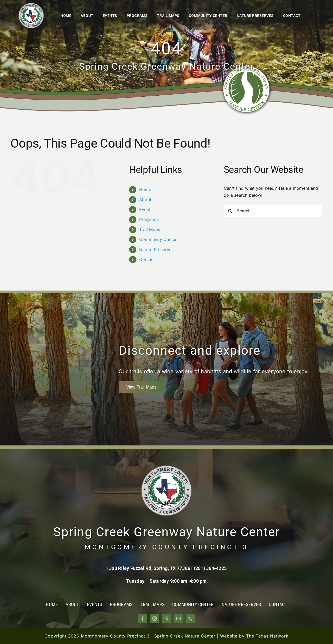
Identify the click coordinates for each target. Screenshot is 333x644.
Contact (147, 259)
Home (145, 189)
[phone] (190, 619)
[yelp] (166, 619)
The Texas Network (267, 636)
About (145, 200)
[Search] (230, 211)
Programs (149, 219)
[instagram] (155, 619)
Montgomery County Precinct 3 (115, 636)
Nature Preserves (156, 249)
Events (146, 209)
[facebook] (143, 619)
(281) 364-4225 (210, 568)
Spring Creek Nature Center (185, 636)
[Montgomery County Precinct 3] (31, 5)
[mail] (178, 619)
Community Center (158, 239)
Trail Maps (150, 229)
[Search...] (273, 211)
